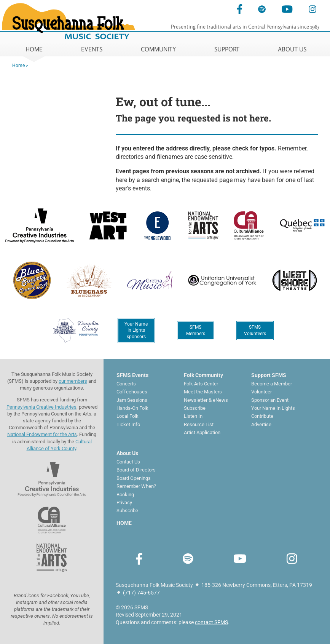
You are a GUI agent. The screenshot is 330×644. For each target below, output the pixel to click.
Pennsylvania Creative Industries (41, 407)
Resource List (199, 424)
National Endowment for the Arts (42, 434)
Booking (125, 495)
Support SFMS (269, 375)
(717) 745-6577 (141, 593)
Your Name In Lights (273, 408)
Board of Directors (136, 470)
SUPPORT (227, 49)
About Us (127, 453)
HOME (34, 49)
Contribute (262, 416)
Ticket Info (128, 424)
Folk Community (203, 375)
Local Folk (128, 416)
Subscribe (195, 408)
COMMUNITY (158, 49)
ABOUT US (292, 49)
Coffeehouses (132, 392)
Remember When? (136, 486)
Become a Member (272, 384)
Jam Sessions (132, 400)
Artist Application (202, 432)
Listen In (193, 416)
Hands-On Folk (132, 408)
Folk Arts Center (201, 384)
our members (73, 381)
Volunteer (261, 392)
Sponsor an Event (270, 400)
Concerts (126, 384)
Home (18, 66)
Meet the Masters (203, 392)
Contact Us (128, 462)
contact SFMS (211, 622)
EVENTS (92, 49)
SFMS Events (132, 375)
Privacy (124, 503)
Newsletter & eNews (206, 400)
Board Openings (134, 478)
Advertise (261, 424)
